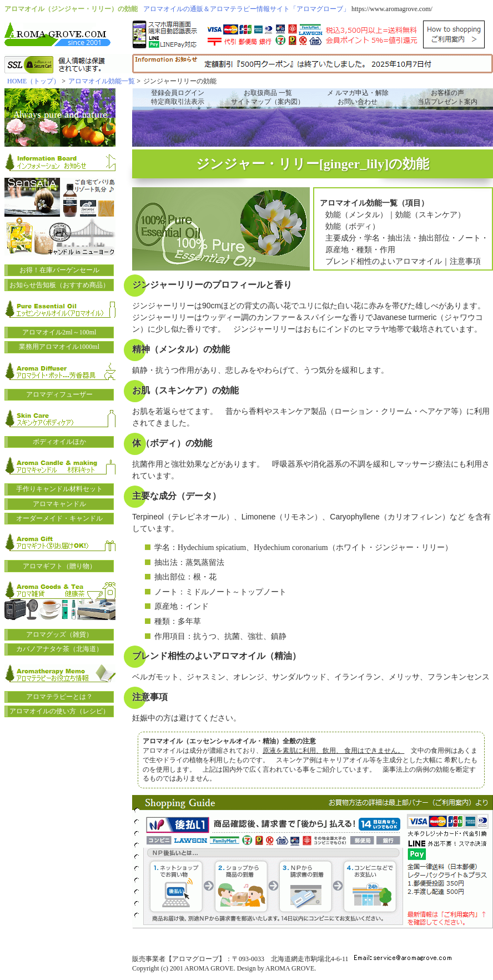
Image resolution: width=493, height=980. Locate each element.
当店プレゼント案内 (447, 102)
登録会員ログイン (178, 93)
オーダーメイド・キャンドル (59, 518)
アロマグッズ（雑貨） (59, 634)
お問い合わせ (358, 102)
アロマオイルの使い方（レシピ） (59, 711)
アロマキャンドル (59, 504)
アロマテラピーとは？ (59, 697)
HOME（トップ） (34, 81)
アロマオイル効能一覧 (102, 81)
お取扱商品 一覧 (268, 93)
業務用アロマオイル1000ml (59, 347)
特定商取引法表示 (178, 102)
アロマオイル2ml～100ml (59, 332)
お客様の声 (447, 93)
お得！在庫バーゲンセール (59, 270)
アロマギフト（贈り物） (59, 566)
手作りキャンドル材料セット (59, 489)
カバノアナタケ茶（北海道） (59, 649)
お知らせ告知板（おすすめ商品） (59, 285)
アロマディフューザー (59, 394)
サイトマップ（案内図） (268, 102)
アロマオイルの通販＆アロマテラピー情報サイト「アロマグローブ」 (247, 9)
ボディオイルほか (59, 442)
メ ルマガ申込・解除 (358, 93)
